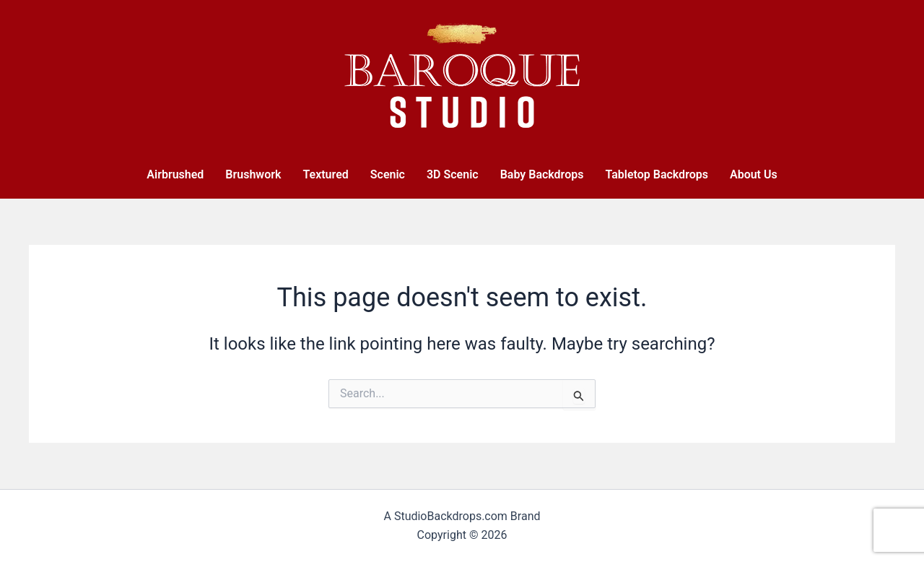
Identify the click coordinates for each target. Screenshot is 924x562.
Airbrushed (175, 174)
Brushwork (253, 174)
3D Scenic (453, 174)
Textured (325, 174)
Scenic (388, 174)
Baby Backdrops (542, 174)
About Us (754, 174)
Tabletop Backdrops (657, 174)
